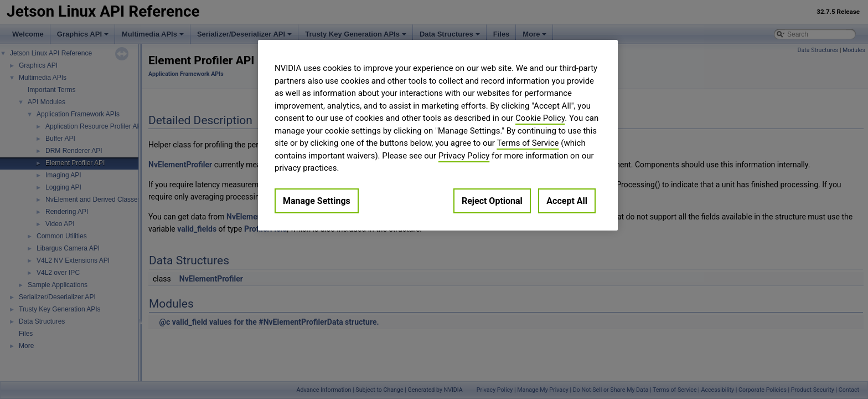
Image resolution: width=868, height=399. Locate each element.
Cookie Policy (540, 118)
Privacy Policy (464, 156)
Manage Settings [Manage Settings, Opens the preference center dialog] (317, 201)
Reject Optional (492, 201)
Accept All (567, 201)
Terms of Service (528, 143)
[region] (438, 135)
